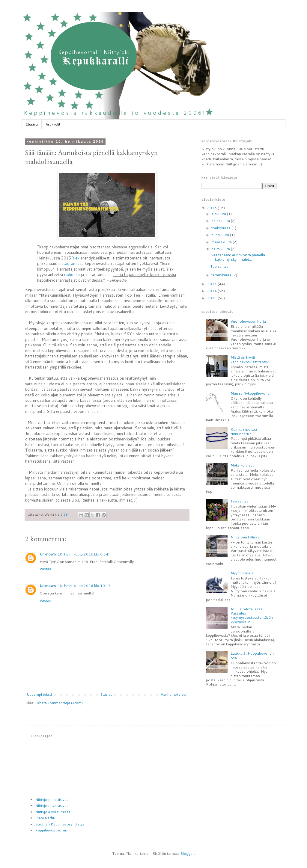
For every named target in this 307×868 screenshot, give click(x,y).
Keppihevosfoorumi (52, 830)
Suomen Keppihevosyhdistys (60, 824)
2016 (212, 208)
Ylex (76, 258)
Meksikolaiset (242, 465)
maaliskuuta (222, 242)
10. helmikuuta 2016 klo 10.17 (84, 586)
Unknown (48, 554)
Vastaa (45, 569)
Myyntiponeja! (242, 573)
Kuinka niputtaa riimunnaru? (244, 431)
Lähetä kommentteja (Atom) (59, 703)
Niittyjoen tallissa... (246, 537)
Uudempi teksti (39, 694)
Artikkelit (53, 124)
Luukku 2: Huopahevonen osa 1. (252, 655)
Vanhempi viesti (174, 694)
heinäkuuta (221, 221)
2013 (212, 298)
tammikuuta (222, 275)
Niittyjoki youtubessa (53, 812)
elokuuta (219, 214)
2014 (212, 291)
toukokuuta (221, 228)
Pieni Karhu (45, 818)
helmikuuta (221, 249)
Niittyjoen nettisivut (51, 800)
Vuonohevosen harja (248, 321)
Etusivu (32, 124)
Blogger (187, 853)
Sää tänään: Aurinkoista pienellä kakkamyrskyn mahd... (238, 257)
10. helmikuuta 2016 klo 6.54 (83, 554)
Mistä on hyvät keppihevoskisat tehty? (250, 359)
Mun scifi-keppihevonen (251, 393)
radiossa (72, 274)
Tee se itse (219, 266)
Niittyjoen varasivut (51, 806)
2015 (212, 284)
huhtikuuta (221, 235)
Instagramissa (71, 263)
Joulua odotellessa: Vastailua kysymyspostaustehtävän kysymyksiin (252, 615)
